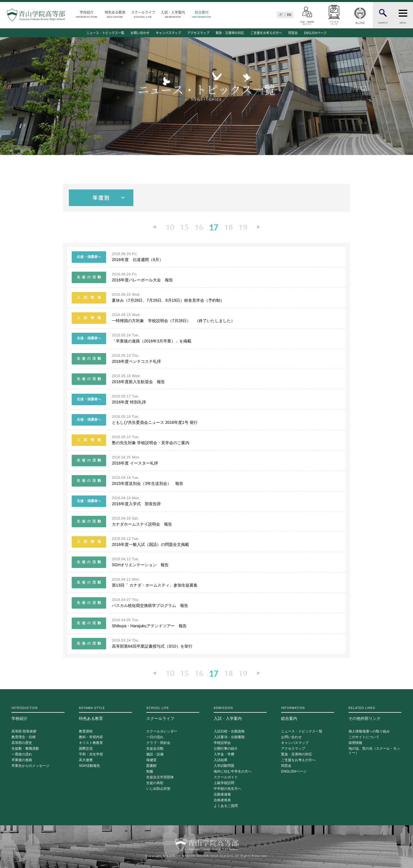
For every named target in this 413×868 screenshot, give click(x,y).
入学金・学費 (224, 754)
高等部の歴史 (22, 743)
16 (199, 227)
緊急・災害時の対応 (230, 33)
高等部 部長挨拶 (24, 731)
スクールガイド (226, 777)
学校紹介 (87, 14)
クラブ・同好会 (158, 743)
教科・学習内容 (91, 737)
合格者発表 (222, 800)
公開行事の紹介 (226, 748)
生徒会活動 (155, 748)
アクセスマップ (198, 33)
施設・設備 (155, 754)
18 (228, 227)
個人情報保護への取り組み (369, 731)
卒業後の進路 (22, 760)
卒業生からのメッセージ (30, 766)
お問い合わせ (140, 33)
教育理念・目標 (24, 737)
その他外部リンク (375, 713)
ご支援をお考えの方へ (266, 33)
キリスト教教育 (91, 743)
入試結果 (221, 760)
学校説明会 (222, 743)
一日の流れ (155, 737)
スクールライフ (143, 14)
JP (281, 15)
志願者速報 (222, 794)
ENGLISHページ (315, 33)
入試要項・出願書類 (229, 737)
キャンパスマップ (168, 33)
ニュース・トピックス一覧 (105, 33)
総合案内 (201, 14)
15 (185, 227)
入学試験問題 (224, 766)
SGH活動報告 (89, 766)
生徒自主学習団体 (160, 777)
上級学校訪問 (224, 783)
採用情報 (355, 743)
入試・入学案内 (173, 14)
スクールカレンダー (162, 731)
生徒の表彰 (155, 783)
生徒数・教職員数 (25, 748)
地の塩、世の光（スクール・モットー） (374, 751)
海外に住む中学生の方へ (233, 771)
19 (243, 227)
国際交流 (86, 748)
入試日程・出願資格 (229, 731)
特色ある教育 (115, 14)
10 (170, 227)
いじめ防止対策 (158, 788)
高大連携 (86, 760)
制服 (150, 771)
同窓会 (293, 33)
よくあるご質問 (226, 806)
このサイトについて (364, 737)
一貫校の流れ (22, 754)
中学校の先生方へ (227, 788)
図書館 (151, 766)
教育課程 (86, 731)
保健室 (151, 760)
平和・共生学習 (91, 754)
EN (289, 15)
